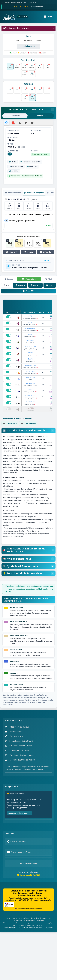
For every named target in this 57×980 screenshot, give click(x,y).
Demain (38, 41)
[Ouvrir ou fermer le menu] (48, 17)
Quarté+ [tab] (46, 215)
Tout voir (47, 260)
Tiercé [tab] (38, 215)
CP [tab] (19, 215)
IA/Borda (44, 252)
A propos (49, 928)
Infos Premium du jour (17, 727)
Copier (35, 199)
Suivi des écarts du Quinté (18, 746)
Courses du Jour (14, 736)
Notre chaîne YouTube (19, 852)
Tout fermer (28, 423)
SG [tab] (6, 215)
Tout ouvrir (10, 423)
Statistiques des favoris (17, 750)
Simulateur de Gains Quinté (19, 741)
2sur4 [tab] (24, 215)
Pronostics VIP (13, 732)
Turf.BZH (39, 925)
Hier (17, 41)
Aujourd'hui (27, 41)
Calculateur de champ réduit (19, 755)
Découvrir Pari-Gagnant (19, 813)
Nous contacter (28, 864)
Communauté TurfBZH (29, 875)
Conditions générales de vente (31, 928)
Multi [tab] (31, 215)
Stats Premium (13, 193)
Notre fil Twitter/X (16, 842)
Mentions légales (10, 928)
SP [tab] (10, 215)
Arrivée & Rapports (34, 193)
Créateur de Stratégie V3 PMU (20, 760)
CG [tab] (14, 215)
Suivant (41, 116)
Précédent (15, 116)
